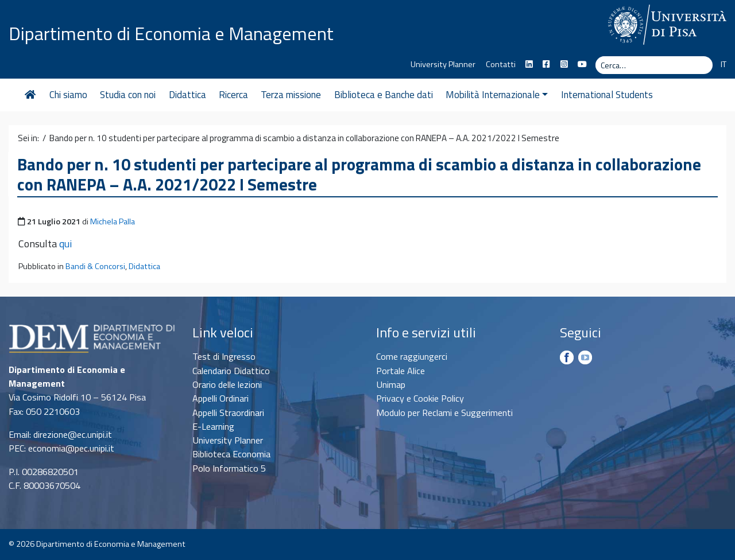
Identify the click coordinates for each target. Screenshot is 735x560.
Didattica (187, 95)
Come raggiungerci (412, 356)
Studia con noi (128, 95)
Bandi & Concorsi (95, 266)
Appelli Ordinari (220, 398)
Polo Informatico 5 (229, 468)
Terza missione (291, 95)
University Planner (443, 64)
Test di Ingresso (224, 356)
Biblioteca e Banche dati (384, 95)
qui (65, 244)
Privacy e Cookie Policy (420, 398)
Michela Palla (113, 221)
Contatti (501, 64)
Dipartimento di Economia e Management (171, 33)
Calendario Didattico (231, 371)
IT (724, 64)
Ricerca (233, 95)
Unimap (391, 384)
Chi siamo (68, 95)
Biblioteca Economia (231, 454)
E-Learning (213, 426)
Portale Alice (401, 371)
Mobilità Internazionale (497, 95)
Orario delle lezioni (227, 384)
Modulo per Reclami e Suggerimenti (444, 413)
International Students (607, 95)
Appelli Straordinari (228, 413)
